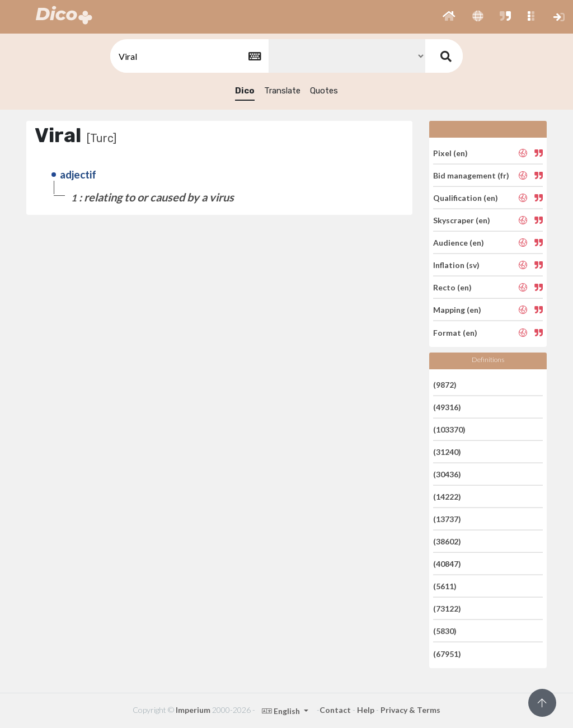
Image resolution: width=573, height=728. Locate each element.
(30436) (447, 474)
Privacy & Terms (410, 710)
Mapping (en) (457, 310)
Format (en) (455, 332)
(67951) (447, 653)
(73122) (447, 609)
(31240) (447, 452)
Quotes (324, 91)
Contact (335, 710)
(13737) (447, 519)
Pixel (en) (450, 152)
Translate (282, 91)
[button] (449, 17)
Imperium (193, 710)
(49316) (447, 407)
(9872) (445, 384)
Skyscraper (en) (462, 220)
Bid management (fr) (471, 175)
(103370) (449, 429)
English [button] (282, 711)
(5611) (445, 586)
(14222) (447, 497)
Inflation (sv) (456, 265)
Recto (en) (452, 287)
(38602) (447, 541)
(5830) (445, 631)
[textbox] (189, 56)
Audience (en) (459, 243)
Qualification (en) (466, 198)
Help (366, 710)
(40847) (447, 564)
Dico (245, 91)
